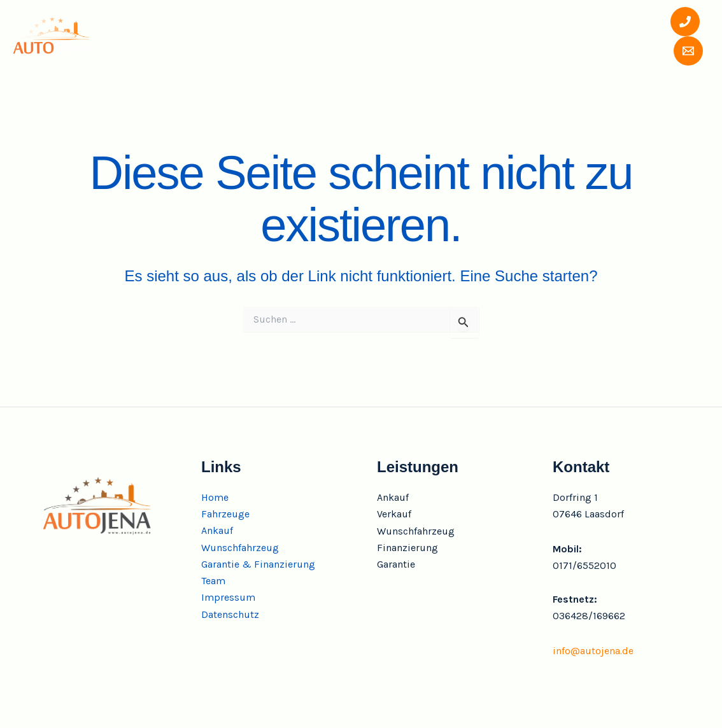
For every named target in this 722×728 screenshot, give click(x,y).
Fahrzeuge (218, 36)
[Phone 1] (672, 22)
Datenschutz (230, 615)
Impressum (228, 598)
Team (607, 36)
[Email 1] (676, 51)
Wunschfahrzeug (373, 36)
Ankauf (287, 36)
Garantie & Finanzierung (505, 36)
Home (153, 36)
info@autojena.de (593, 651)
